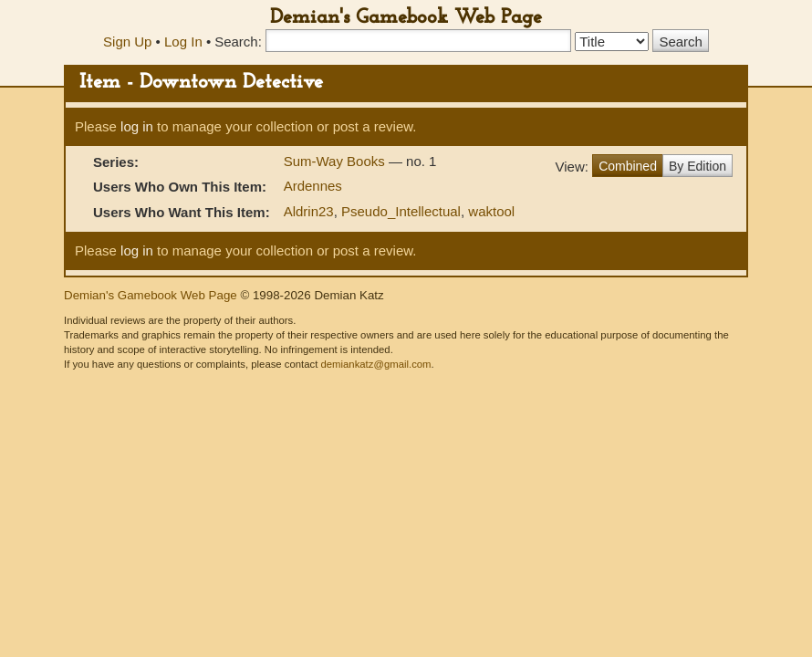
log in (137, 126)
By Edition (697, 166)
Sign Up (127, 42)
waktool (491, 211)
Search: (238, 42)
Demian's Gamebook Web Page (406, 18)
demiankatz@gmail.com (375, 364)
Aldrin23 (309, 211)
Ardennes (313, 186)
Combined (628, 166)
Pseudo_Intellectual (401, 211)
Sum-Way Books (336, 161)
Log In (183, 42)
